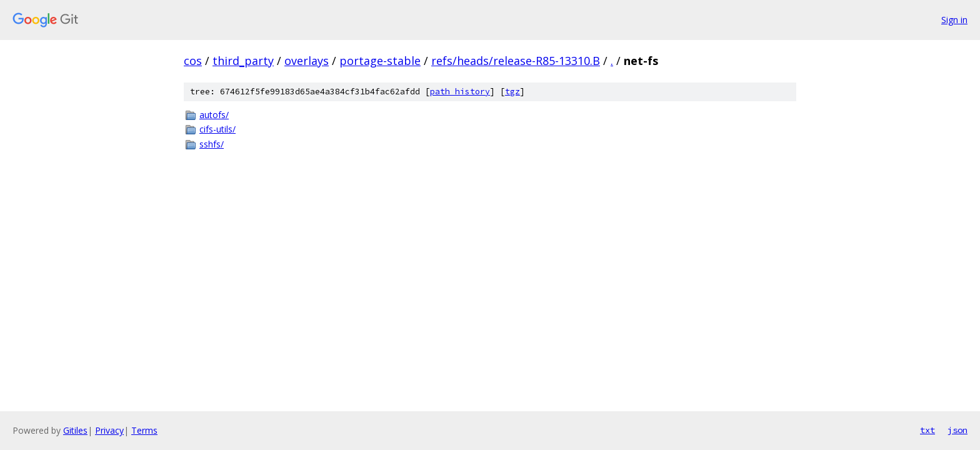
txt (927, 430)
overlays (307, 61)
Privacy (109, 430)
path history (460, 92)
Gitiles (75, 430)
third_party (243, 61)
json (957, 430)
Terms (144, 430)
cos (193, 61)
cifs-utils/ (217, 129)
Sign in (954, 20)
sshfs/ (212, 144)
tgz (512, 92)
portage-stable (380, 61)
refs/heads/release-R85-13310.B (516, 61)
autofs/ (214, 115)
